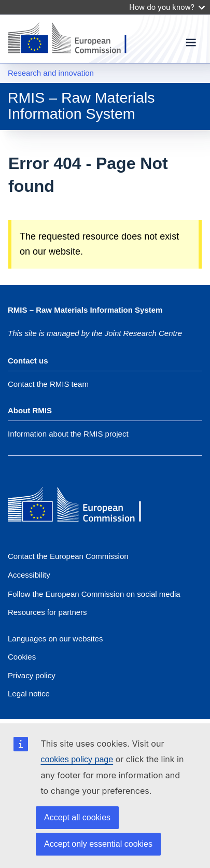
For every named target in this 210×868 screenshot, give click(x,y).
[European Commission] (83, 506)
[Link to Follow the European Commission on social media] (94, 594)
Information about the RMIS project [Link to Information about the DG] (68, 434)
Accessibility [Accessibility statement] (29, 575)
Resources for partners (47, 612)
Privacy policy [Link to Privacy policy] (32, 675)
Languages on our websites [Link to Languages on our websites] (55, 639)
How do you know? (167, 7)
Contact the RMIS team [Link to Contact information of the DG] (48, 384)
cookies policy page (77, 759)
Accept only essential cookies (98, 844)
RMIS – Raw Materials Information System (81, 105)
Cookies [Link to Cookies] (22, 657)
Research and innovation (51, 73)
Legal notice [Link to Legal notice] (29, 694)
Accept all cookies (77, 817)
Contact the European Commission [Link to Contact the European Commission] (68, 556)
